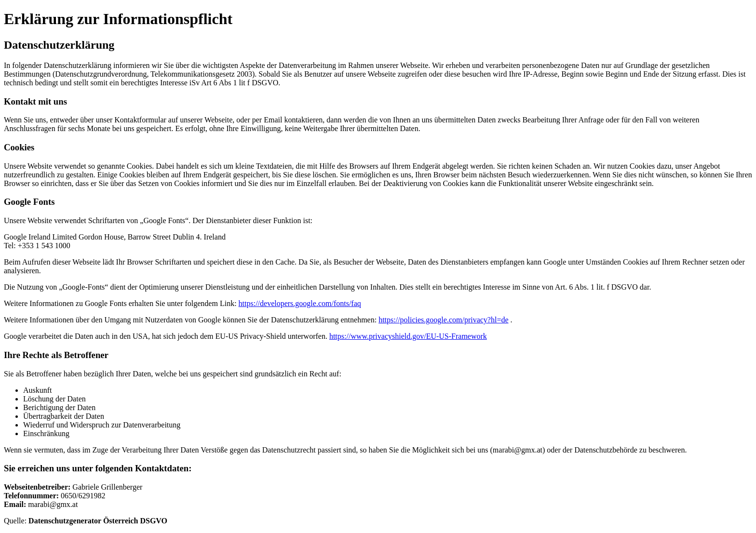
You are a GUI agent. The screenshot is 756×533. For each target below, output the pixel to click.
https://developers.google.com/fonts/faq (300, 303)
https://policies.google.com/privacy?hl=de (443, 320)
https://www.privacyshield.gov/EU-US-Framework (408, 336)
